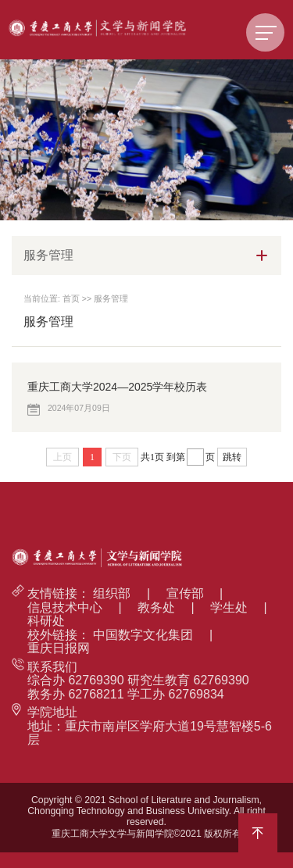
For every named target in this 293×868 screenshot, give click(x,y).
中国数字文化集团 (143, 635)
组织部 (112, 593)
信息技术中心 (65, 607)
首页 (71, 298)
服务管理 (111, 298)
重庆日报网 (59, 648)
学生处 (229, 607)
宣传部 (185, 593)
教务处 (156, 607)
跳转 (232, 457)
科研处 (46, 621)
